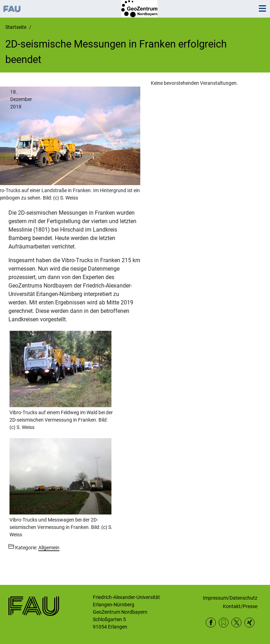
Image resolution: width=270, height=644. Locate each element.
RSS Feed (224, 623)
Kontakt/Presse (240, 606)
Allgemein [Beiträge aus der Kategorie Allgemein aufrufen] (49, 548)
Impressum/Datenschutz (230, 598)
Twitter (236, 623)
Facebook (211, 623)
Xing (249, 623)
